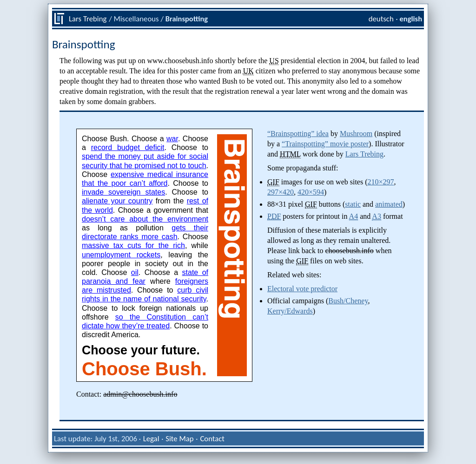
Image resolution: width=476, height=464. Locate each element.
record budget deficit (128, 147)
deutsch (381, 19)
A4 (354, 216)
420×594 (311, 192)
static (353, 204)
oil (135, 272)
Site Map (179, 438)
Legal (151, 438)
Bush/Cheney (348, 301)
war (172, 139)
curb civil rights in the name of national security (145, 294)
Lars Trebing (88, 19)
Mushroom (356, 134)
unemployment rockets (121, 255)
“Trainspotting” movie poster (325, 144)
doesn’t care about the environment (145, 219)
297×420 (281, 192)
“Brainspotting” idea (298, 134)
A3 (377, 216)
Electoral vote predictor (302, 289)
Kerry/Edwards (290, 311)
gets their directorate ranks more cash (145, 232)
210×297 (381, 182)
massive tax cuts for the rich (133, 245)
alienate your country (117, 201)
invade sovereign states (123, 192)
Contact (212, 438)
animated (389, 204)
